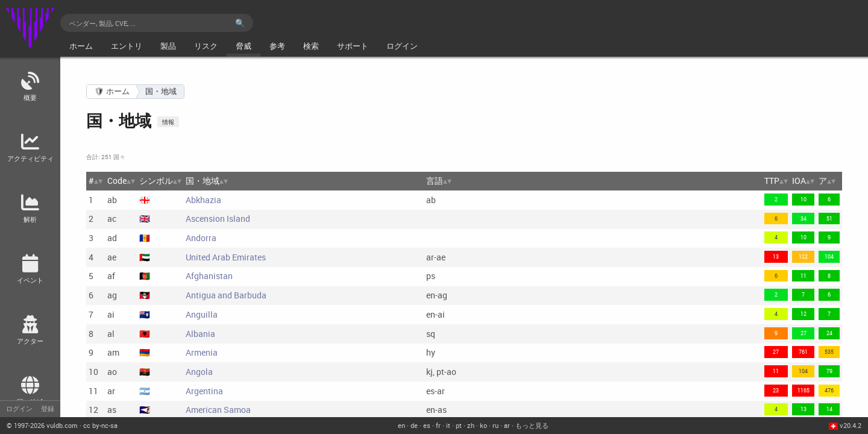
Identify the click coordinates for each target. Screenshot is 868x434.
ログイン (19, 408)
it (448, 425)
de (414, 425)
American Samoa (218, 410)
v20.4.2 (851, 425)
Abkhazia (203, 200)
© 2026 (42, 425)
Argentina (204, 391)
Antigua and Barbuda (226, 295)
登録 (48, 408)
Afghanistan (209, 276)
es (427, 425)
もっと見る (532, 425)
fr (438, 425)
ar (507, 425)
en (401, 425)
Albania (200, 334)
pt (459, 425)
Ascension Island (218, 219)
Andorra (201, 238)
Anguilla (202, 314)
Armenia (202, 352)
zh (471, 425)
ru (495, 425)
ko (483, 425)
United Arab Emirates (226, 257)
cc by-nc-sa (100, 425)
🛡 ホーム (112, 91)
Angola (199, 372)
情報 (168, 122)
